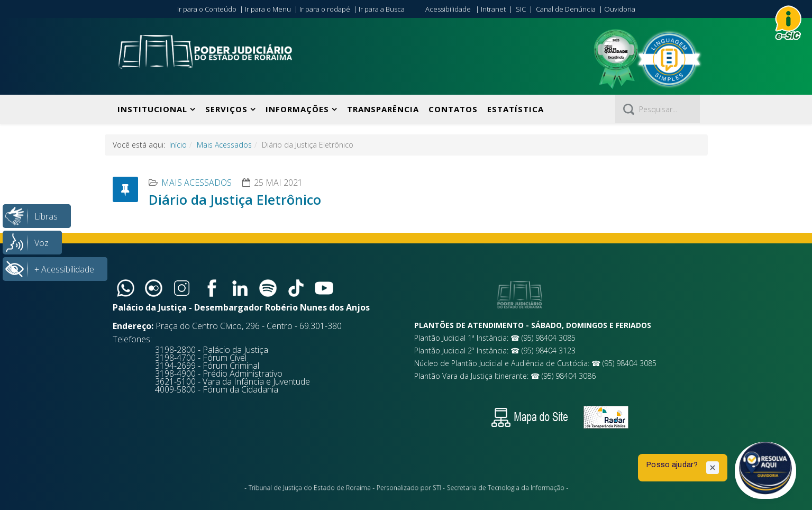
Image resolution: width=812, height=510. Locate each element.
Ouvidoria (620, 9)
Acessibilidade (448, 9)
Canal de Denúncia (566, 9)
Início (178, 145)
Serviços (226, 109)
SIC (521, 9)
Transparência (383, 109)
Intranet (493, 9)
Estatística (516, 109)
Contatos (453, 109)
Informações (297, 109)
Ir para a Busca (382, 9)
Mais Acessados (224, 145)
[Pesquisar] (658, 109)
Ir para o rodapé (325, 9)
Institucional (152, 109)
